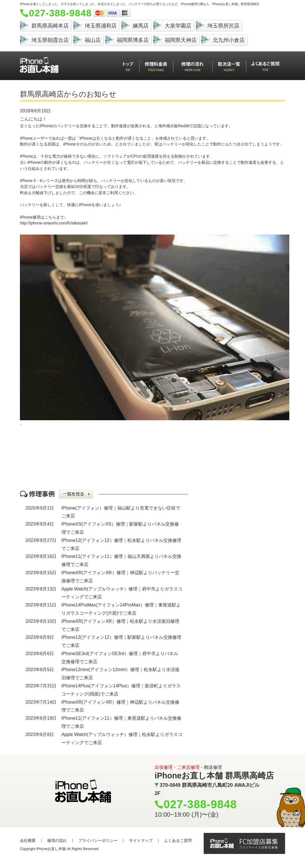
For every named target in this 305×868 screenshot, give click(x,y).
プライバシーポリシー (98, 840)
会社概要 (28, 840)
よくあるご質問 (178, 840)
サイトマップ (141, 840)
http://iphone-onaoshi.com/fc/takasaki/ (54, 223)
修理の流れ (57, 840)
